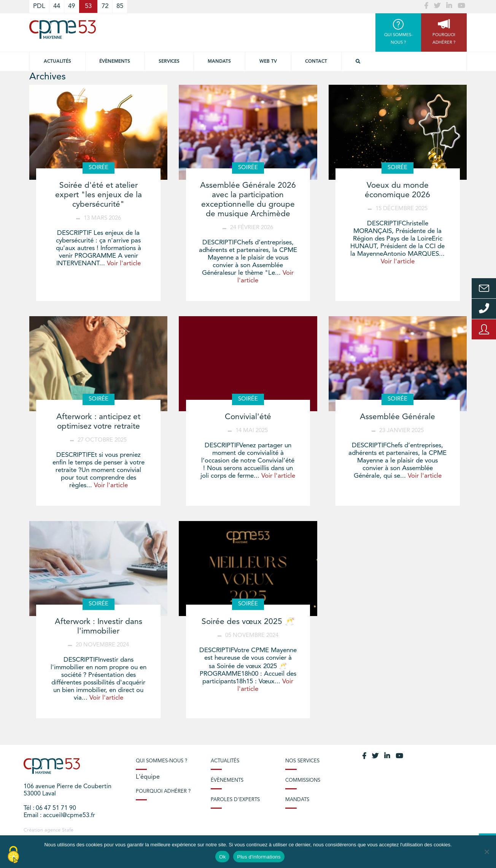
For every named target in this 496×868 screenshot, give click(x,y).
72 (105, 6)
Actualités (57, 62)
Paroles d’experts (235, 800)
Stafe (68, 830)
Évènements (115, 62)
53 (88, 6)
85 (120, 6)
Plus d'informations (259, 857)
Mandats (219, 62)
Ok (222, 857)
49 (72, 6)
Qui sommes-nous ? (161, 761)
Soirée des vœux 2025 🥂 (248, 622)
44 (57, 6)
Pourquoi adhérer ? (163, 791)
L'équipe (148, 777)
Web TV (268, 62)
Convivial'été (248, 417)
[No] (486, 852)
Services (169, 62)
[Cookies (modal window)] (13, 855)
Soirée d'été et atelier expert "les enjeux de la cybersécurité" (99, 195)
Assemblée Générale (397, 417)
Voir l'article (124, 264)
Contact (316, 62)
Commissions (303, 780)
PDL (39, 6)
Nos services (302, 761)
